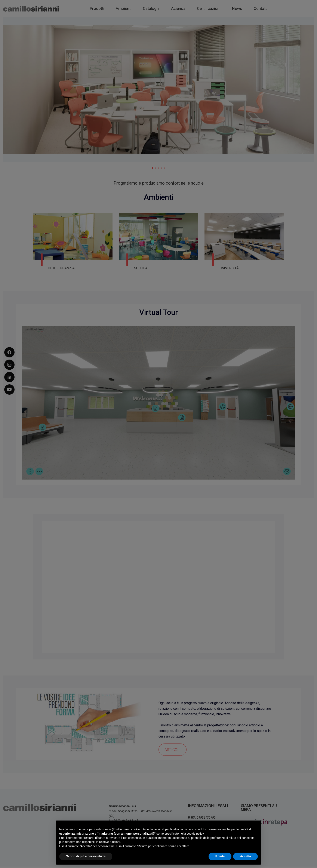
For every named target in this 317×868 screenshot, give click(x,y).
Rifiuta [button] (220, 856)
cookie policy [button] (195, 834)
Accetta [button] (245, 856)
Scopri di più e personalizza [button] (86, 856)
